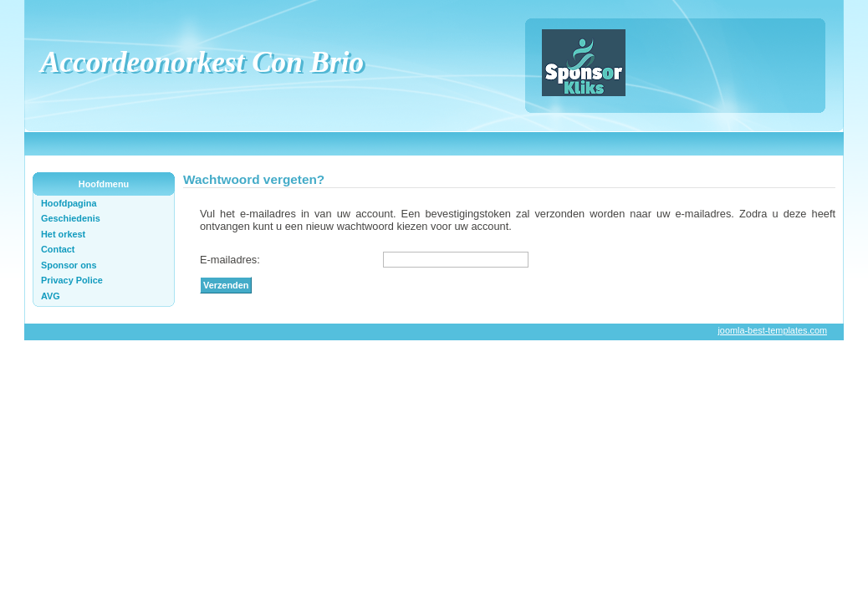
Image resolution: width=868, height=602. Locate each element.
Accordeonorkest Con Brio (202, 62)
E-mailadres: (230, 260)
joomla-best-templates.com (772, 330)
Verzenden (226, 285)
